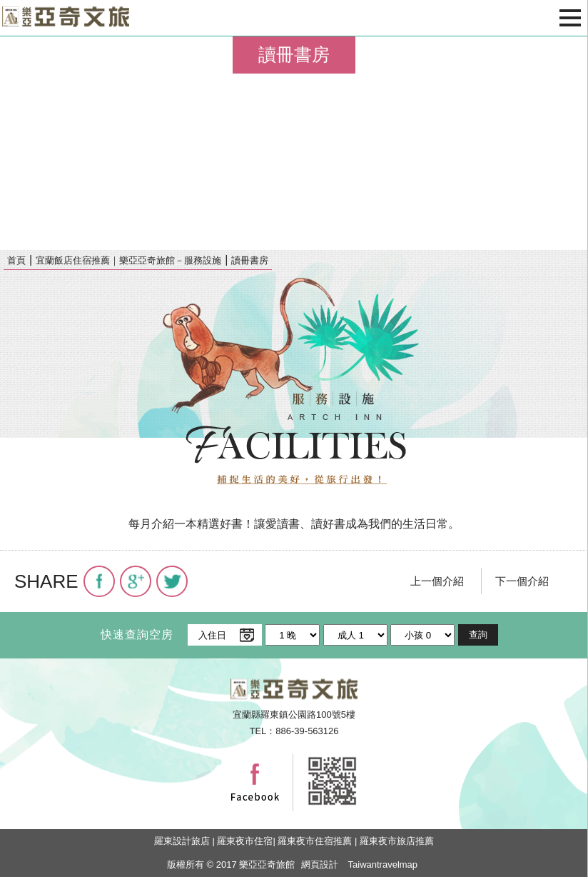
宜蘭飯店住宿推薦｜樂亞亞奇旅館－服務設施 (128, 260)
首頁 (16, 260)
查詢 (478, 635)
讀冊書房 (250, 260)
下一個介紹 (522, 581)
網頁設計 (320, 865)
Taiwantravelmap (383, 865)
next (570, 143)
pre (18, 143)
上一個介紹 (437, 581)
